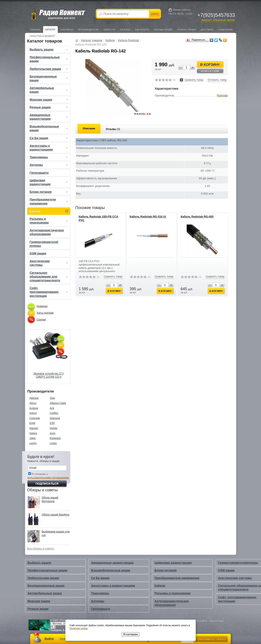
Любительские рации (49, 69)
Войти (49, 639)
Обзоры (125, 30)
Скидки (41, 320)
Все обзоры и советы (41, 549)
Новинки (42, 306)
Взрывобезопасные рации (49, 128)
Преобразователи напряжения (49, 201)
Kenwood (55, 438)
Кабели (49, 211)
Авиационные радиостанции (49, 117)
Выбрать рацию (49, 49)
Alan (52, 398)
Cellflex (54, 413)
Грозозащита (39, 173)
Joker (33, 438)
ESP (52, 423)
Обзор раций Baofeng (56, 515)
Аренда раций (163, 30)
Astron (33, 413)
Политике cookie (78, 628)
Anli (52, 408)
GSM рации (38, 253)
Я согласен (130, 634)
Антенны (49, 165)
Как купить (142, 30)
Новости (109, 30)
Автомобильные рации (49, 90)
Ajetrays (34, 398)
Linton (53, 443)
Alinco (33, 403)
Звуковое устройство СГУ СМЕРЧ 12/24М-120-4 (49, 375)
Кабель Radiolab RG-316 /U (148, 217)
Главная (35, 30)
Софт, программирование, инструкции (49, 292)
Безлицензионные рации (49, 78)
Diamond (55, 418)
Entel (32, 423)
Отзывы (113, 129)
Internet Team (217, 621)
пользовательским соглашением (48, 478)
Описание (89, 129)
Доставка (207, 30)
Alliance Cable (58, 403)
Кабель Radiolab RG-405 (197, 217)
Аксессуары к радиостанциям (49, 148)
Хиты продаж (45, 313)
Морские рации (49, 100)
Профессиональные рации (49, 59)
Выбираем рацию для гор (56, 533)
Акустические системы (49, 263)
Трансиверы (49, 157)
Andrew (34, 408)
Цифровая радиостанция (49, 182)
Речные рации (49, 107)
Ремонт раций (186, 30)
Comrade (35, 418)
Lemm (33, 443)
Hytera (33, 433)
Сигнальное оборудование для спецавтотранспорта (49, 277)
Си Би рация (49, 138)
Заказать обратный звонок (218, 20)
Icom (53, 433)
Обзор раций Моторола (50, 499)
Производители (88, 30)
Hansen (34, 428)
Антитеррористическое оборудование (47, 232)
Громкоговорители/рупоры (44, 244)
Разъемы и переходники (49, 221)
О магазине (225, 30)
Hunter (54, 428)
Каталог (50, 30)
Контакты (67, 30)
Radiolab (222, 95)
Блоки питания (49, 192)
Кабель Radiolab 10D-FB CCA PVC (99, 218)
